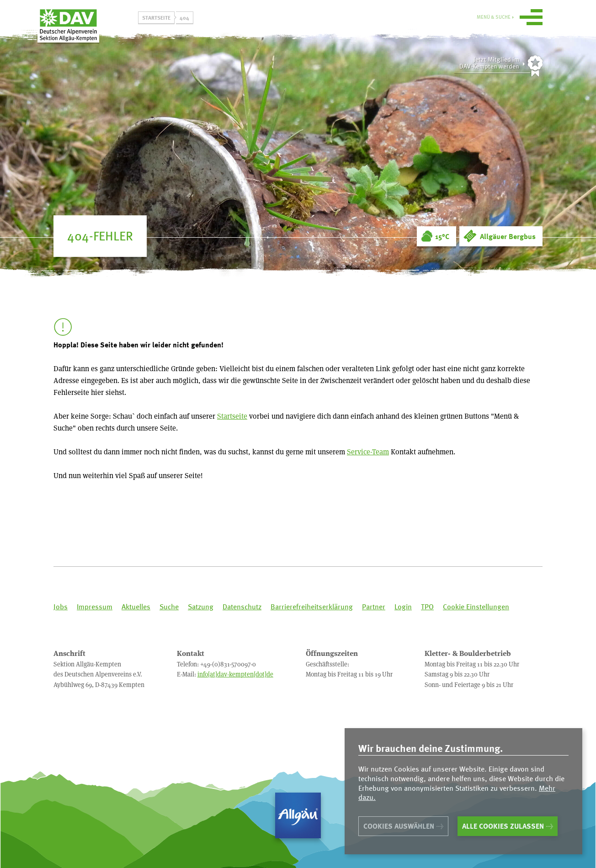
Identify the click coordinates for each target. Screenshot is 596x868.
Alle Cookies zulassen (503, 826)
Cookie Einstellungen (476, 607)
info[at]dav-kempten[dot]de (235, 674)
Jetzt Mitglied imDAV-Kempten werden (489, 63)
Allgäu (298, 815)
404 (184, 17)
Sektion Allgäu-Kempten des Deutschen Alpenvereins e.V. (92, 32)
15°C (442, 236)
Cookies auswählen (399, 826)
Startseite (156, 17)
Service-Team (368, 451)
